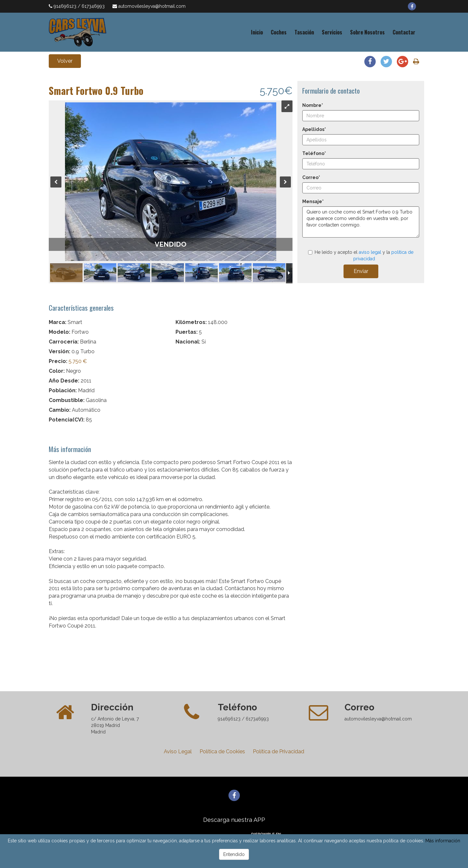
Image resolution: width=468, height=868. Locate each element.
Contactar (404, 32)
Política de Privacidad (279, 751)
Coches (279, 32)
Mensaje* (313, 201)
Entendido (234, 854)
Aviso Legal (178, 751)
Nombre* (313, 105)
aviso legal (370, 252)
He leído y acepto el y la (361, 255)
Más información (443, 841)
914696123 (66, 6)
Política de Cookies (222, 751)
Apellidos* (314, 129)
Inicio (257, 32)
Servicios (332, 32)
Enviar (361, 271)
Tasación (304, 32)
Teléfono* (314, 153)
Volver (65, 61)
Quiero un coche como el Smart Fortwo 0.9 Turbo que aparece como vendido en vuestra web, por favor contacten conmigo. (361, 222)
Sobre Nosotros (367, 32)
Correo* (311, 177)
